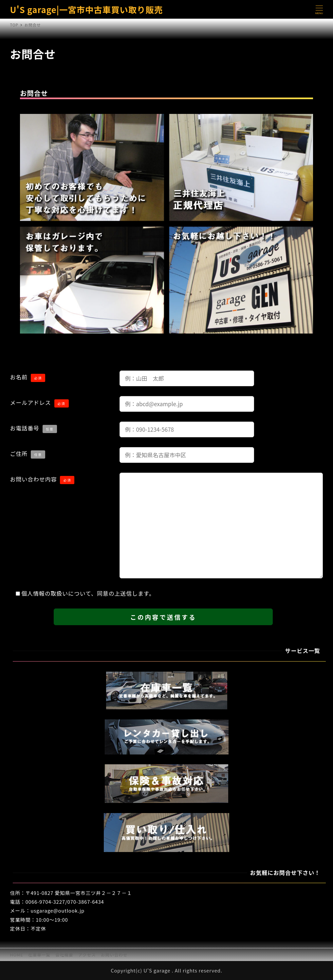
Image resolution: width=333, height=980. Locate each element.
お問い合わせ (114, 955)
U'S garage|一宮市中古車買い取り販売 (87, 9)
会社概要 (64, 955)
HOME (17, 955)
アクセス (87, 955)
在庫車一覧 (39, 955)
